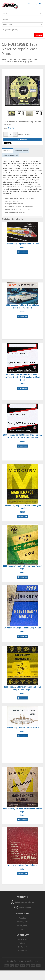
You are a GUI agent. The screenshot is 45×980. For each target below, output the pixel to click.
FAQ (23, 929)
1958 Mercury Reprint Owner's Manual (22, 244)
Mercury (17, 59)
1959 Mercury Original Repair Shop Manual (22, 628)
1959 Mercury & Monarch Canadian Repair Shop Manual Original (23, 688)
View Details (23, 316)
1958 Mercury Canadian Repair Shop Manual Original (22, 567)
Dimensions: (10, 209)
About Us (23, 918)
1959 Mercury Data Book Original (23, 865)
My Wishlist (23, 947)
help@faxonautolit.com (25, 902)
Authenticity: (10, 206)
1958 (10, 59)
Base (35, 59)
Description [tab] (7, 151)
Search (39, 35)
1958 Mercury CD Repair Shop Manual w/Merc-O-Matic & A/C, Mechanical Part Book (23, 377)
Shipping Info (23, 922)
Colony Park (27, 59)
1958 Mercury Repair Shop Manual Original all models (22, 507)
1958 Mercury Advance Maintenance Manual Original (23, 810)
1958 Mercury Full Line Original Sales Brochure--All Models (22, 306)
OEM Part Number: (12, 212)
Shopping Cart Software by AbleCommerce (22, 961)
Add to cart (22, 139)
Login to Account (23, 939)
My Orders (23, 943)
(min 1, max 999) (24, 134)
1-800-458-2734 (25, 907)
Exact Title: (9, 198)
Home (4, 59)
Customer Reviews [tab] (21, 151)
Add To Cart (22, 252)
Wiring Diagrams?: (12, 204)
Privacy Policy (23, 926)
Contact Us (22, 951)
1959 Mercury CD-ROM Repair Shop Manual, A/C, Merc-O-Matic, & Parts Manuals (22, 436)
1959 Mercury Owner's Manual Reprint (22, 728)
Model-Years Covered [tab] (10, 155)
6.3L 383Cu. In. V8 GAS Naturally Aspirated (19, 62)
